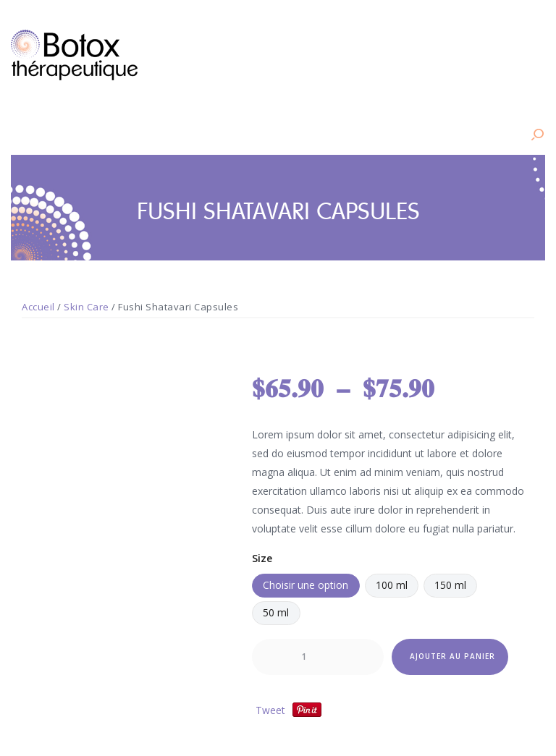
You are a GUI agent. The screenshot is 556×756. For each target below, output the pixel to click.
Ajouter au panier (452, 656)
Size (262, 557)
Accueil (38, 307)
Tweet (270, 709)
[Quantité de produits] (318, 657)
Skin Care (87, 307)
